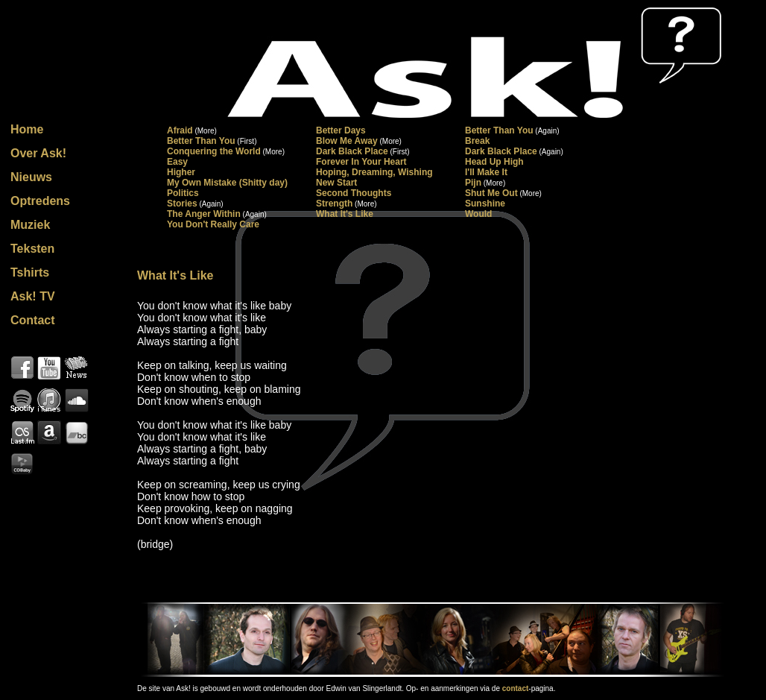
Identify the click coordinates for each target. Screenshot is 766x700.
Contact (33, 320)
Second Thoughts (354, 193)
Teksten (32, 249)
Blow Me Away (347, 141)
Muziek (30, 225)
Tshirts (30, 272)
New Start (336, 183)
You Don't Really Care (213, 224)
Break (477, 141)
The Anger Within (204, 214)
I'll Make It (486, 172)
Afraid (180, 130)
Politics (183, 193)
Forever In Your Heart (361, 162)
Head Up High (494, 162)
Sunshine (485, 204)
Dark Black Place (352, 151)
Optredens (40, 201)
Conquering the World (214, 151)
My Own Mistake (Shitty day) (227, 183)
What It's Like (345, 214)
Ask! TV (33, 296)
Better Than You (499, 130)
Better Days (341, 130)
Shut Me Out (491, 193)
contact (516, 688)
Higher (181, 172)
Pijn (473, 183)
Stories (182, 204)
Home (27, 129)
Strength (334, 204)
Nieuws (31, 177)
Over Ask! (38, 153)
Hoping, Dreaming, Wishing (374, 172)
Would (478, 214)
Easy (177, 162)
